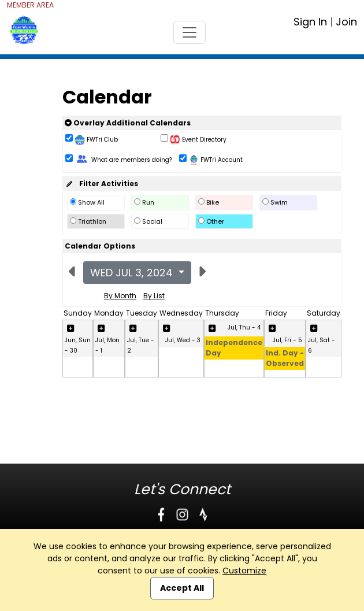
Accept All (182, 588)
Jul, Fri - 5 (287, 340)
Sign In (310, 22)
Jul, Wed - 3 (183, 340)
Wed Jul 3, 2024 (133, 273)
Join (346, 22)
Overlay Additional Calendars (128, 123)
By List (154, 296)
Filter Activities (101, 184)
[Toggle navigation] (190, 32)
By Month (120, 296)
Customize (244, 571)
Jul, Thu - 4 (244, 327)
